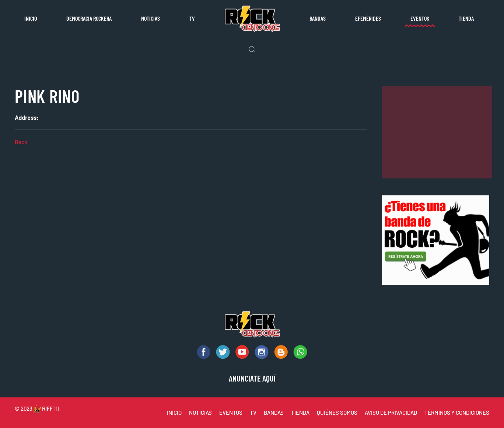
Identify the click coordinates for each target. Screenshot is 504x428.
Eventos (420, 18)
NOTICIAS (200, 413)
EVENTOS (231, 413)
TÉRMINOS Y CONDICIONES (457, 413)
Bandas (318, 18)
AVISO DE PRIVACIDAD (391, 413)
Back (21, 142)
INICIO (174, 413)
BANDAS (274, 413)
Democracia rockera (89, 18)
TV (192, 18)
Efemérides (368, 18)
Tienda (466, 18)
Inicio (31, 18)
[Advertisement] (437, 132)
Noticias (150, 18)
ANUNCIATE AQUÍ (252, 378)
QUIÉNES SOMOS (337, 413)
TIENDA (300, 413)
